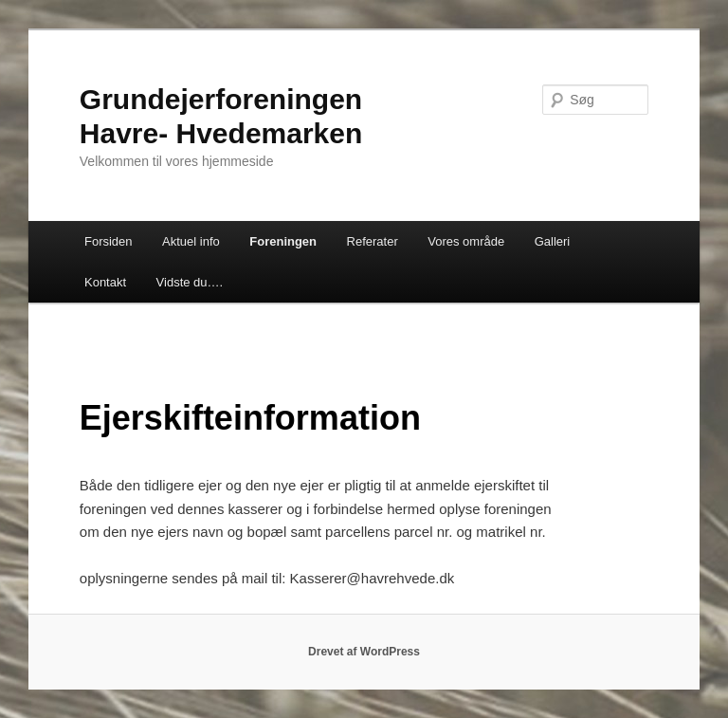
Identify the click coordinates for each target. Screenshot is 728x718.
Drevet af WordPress (364, 652)
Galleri (553, 241)
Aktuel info (191, 241)
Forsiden (109, 241)
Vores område (466, 241)
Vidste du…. (190, 282)
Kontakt (105, 282)
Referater (373, 241)
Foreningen (283, 241)
